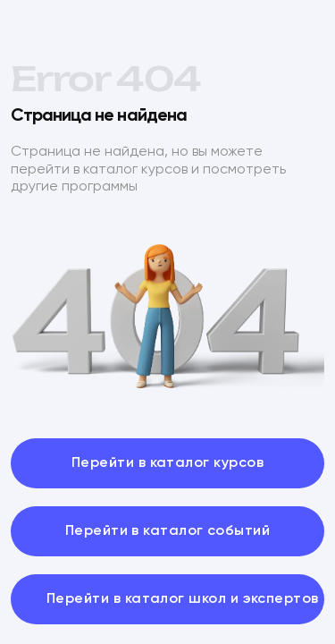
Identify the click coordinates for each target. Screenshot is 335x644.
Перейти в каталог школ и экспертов (183, 599)
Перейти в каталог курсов (167, 463)
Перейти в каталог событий (168, 531)
